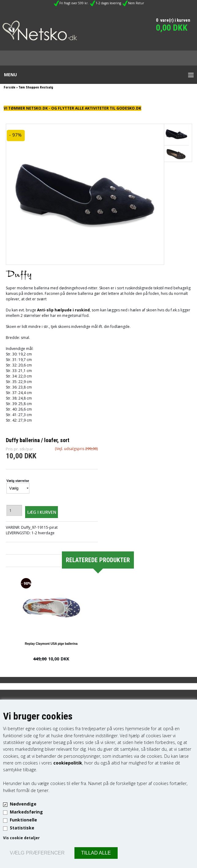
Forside (9, 87)
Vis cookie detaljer (21, 838)
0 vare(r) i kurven (173, 20)
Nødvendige (23, 804)
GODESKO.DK (129, 108)
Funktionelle (23, 820)
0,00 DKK (172, 28)
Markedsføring (26, 812)
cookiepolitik (68, 763)
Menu (10, 75)
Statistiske (22, 828)
